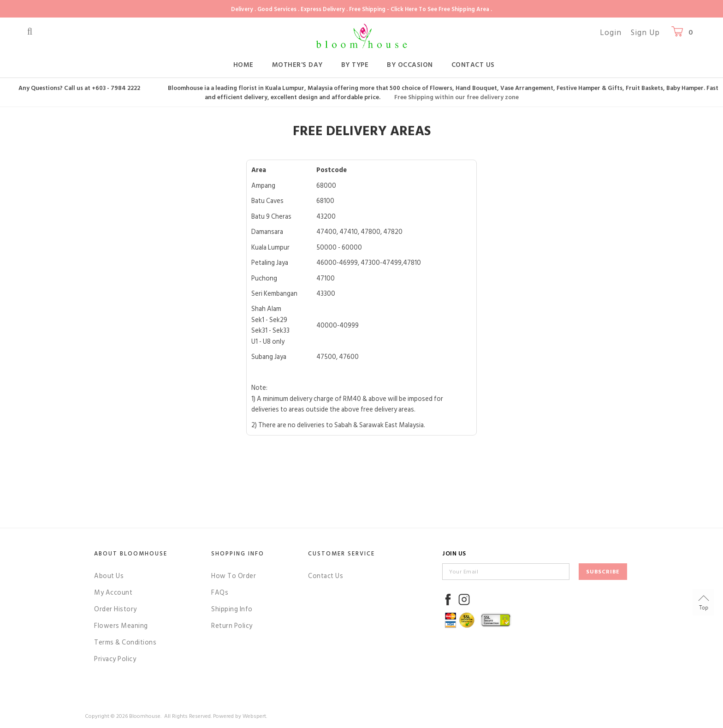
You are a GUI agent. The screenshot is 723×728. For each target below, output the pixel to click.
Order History (116, 609)
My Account (113, 593)
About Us (109, 576)
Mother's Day (297, 65)
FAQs (220, 593)
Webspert (254, 716)
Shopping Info (238, 554)
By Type (355, 65)
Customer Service (341, 554)
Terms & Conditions (125, 642)
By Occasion (410, 65)
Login (611, 33)
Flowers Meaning (121, 626)
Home (243, 65)
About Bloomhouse (131, 554)
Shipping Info (232, 609)
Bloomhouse (145, 716)
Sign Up (645, 33)
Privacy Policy (115, 659)
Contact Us (473, 65)
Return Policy (232, 626)
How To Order (234, 576)
